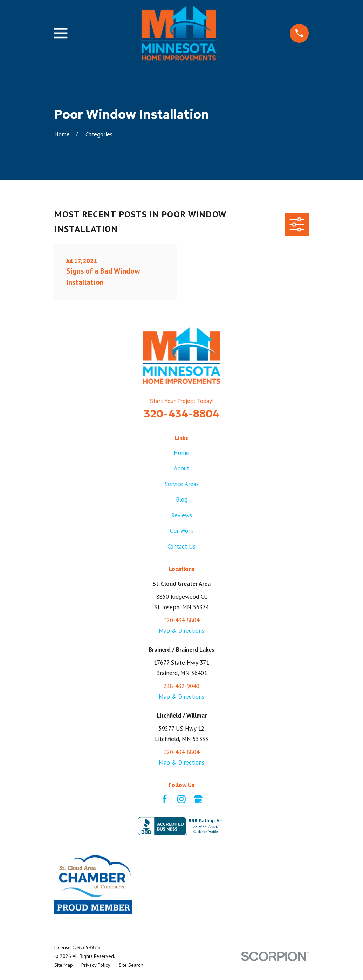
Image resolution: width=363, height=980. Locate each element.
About (181, 468)
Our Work (182, 531)
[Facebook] (165, 799)
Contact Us (181, 546)
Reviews (182, 515)
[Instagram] (181, 799)
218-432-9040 (181, 686)
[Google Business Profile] (198, 799)
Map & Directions (181, 631)
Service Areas (182, 484)
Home (181, 453)
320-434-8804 (182, 414)
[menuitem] (64, 965)
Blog (182, 499)
